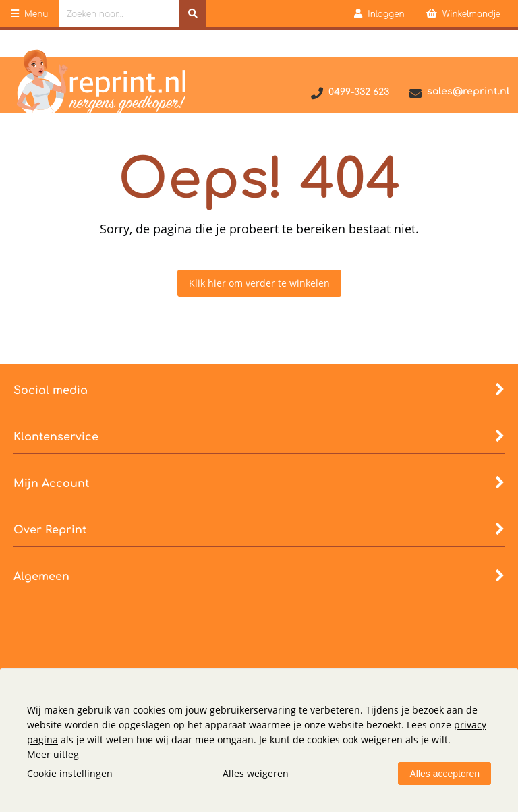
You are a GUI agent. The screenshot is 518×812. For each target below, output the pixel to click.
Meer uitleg (53, 754)
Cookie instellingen (70, 773)
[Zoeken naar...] (193, 13)
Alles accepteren (444, 774)
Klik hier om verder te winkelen (259, 283)
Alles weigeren (256, 773)
